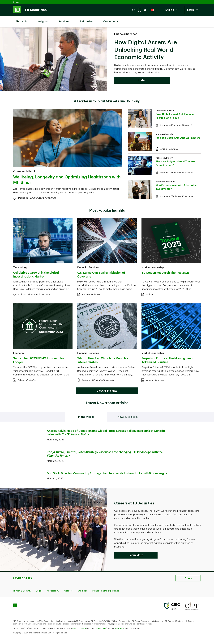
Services (65, 20)
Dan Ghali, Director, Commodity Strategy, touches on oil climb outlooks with (107, 473)
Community (112, 20)
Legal (39, 591)
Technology (20, 268)
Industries (88, 20)
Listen (142, 80)
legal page (120, 628)
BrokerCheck (101, 628)
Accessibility (53, 591)
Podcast (23, 198)
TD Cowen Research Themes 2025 (165, 273)
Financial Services (126, 34)
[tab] (86, 417)
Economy (19, 353)
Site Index (82, 591)
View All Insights (107, 391)
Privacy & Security (22, 591)
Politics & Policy (164, 158)
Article (164, 149)
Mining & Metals (164, 134)
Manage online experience (106, 591)
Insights (44, 20)
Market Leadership (153, 268)
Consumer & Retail (24, 171)
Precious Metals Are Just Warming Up (178, 138)
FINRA (83, 628)
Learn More (136, 555)
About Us (23, 20)
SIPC (74, 628)
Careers (16, 2)
